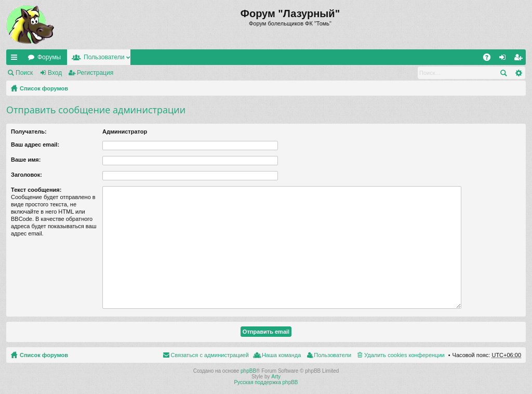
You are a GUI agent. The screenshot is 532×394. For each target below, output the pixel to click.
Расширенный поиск (518, 73)
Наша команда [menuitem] (281, 355)
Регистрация (95, 73)
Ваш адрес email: (35, 145)
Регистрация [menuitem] (520, 59)
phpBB (248, 371)
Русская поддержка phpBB (266, 382)
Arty (276, 377)
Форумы (49, 57)
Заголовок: (26, 175)
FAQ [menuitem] (490, 59)
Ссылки (16, 59)
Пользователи (104, 57)
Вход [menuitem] (505, 59)
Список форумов (44, 88)
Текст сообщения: (36, 190)
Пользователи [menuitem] (332, 355)
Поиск (24, 73)
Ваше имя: (26, 160)
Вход (55, 73)
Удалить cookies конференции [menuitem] (404, 355)
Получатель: (29, 132)
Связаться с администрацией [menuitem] (210, 355)
